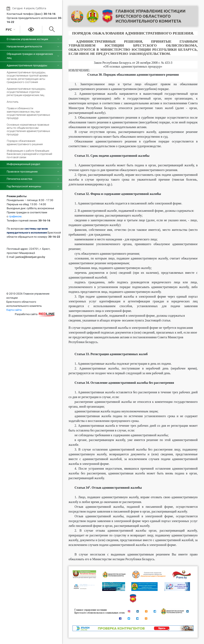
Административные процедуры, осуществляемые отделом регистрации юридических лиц (26, 92)
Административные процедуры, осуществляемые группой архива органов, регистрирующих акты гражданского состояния (27, 77)
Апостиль (13, 102)
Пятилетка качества (19, 179)
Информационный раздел (23, 164)
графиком (15, 216)
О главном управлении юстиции (27, 39)
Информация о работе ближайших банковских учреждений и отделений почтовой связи (29, 154)
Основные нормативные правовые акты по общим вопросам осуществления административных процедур (28, 129)
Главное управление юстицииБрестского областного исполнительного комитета (151, 16)
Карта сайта (14, 310)
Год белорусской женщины (24, 186)
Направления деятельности (24, 46)
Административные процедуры (27, 65)
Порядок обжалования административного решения (25, 142)
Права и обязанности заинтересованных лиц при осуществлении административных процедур (28, 113)
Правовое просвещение (22, 172)
